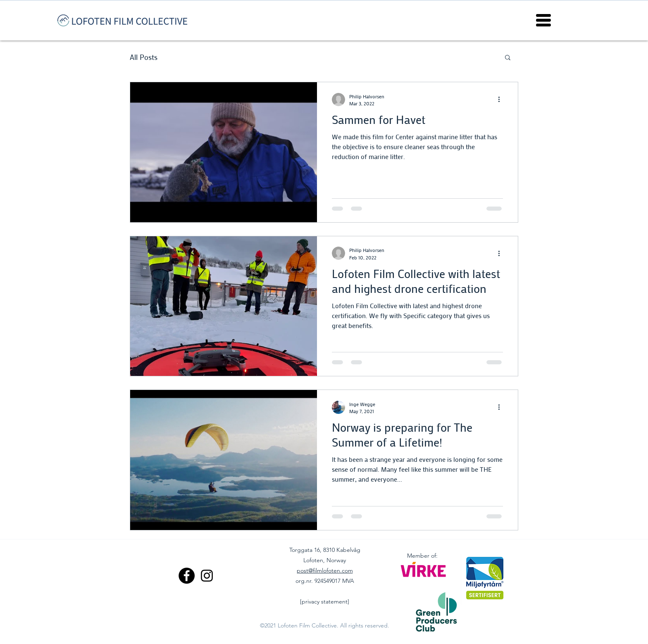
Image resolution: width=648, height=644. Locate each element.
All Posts (144, 57)
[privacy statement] (325, 601)
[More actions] (502, 100)
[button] (543, 20)
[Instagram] (207, 576)
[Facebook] (187, 576)
